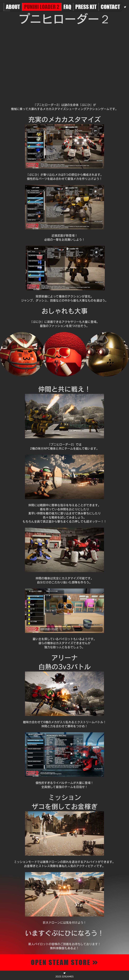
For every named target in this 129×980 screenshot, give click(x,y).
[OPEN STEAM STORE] (64, 962)
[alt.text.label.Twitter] (125, 7)
